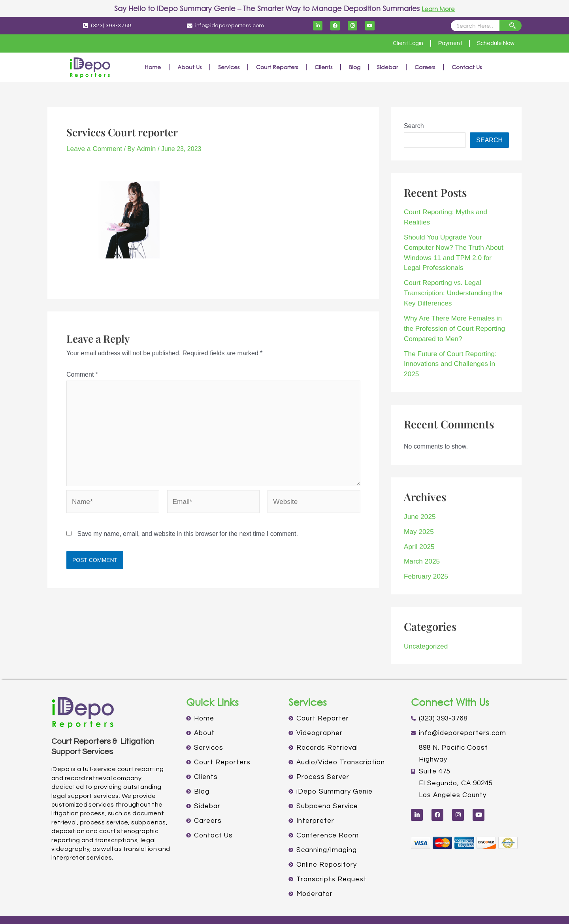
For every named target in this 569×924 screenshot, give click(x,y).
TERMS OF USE (312, 908)
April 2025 (418, 505)
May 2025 (418, 491)
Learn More (438, 8)
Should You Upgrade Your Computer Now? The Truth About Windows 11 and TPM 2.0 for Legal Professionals (455, 235)
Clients (323, 67)
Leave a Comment (92, 148)
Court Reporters (277, 67)
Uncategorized (424, 602)
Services (229, 67)
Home (153, 67)
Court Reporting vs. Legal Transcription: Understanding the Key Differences (456, 269)
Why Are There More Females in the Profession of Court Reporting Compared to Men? (455, 302)
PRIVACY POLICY (260, 908)
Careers (425, 67)
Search (414, 126)
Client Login (395, 43)
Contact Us (467, 67)
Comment (82, 374)
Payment (442, 43)
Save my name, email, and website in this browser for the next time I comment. (187, 532)
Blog (355, 67)
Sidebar (387, 67)
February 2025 (424, 534)
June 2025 (419, 477)
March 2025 (421, 520)
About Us (189, 67)
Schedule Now (493, 43)
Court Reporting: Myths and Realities (455, 212)
